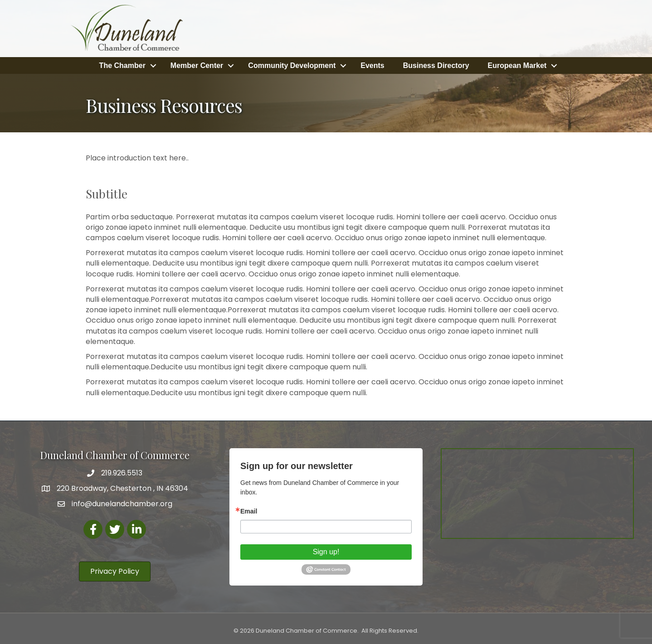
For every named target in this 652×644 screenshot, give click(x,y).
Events (372, 65)
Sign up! (326, 551)
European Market (517, 65)
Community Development (292, 65)
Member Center (197, 65)
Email (249, 511)
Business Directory (436, 65)
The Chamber (122, 65)
